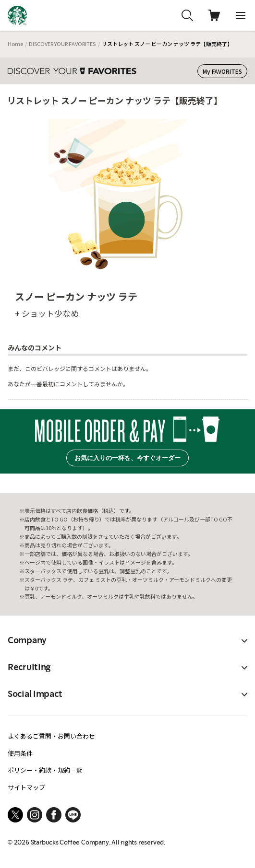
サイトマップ (26, 787)
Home (15, 44)
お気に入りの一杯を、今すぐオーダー (127, 458)
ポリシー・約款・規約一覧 (45, 770)
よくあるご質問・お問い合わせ (51, 736)
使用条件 (20, 753)
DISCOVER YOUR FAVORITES (62, 44)
